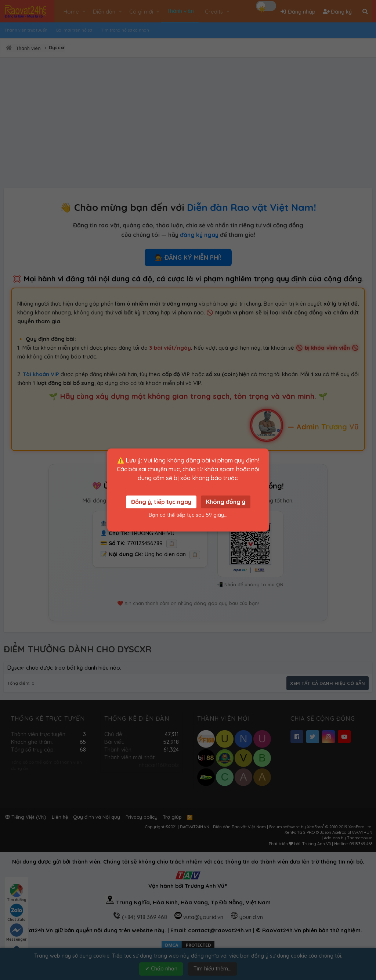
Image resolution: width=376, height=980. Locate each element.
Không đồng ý (226, 502)
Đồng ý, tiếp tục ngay (161, 502)
